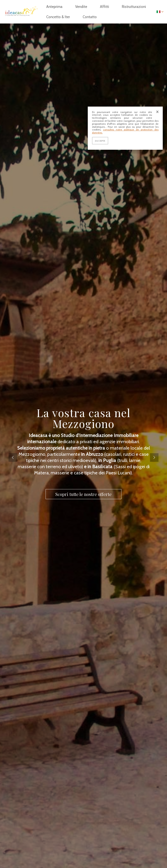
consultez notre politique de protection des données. (125, 131)
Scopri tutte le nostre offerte (83, 494)
